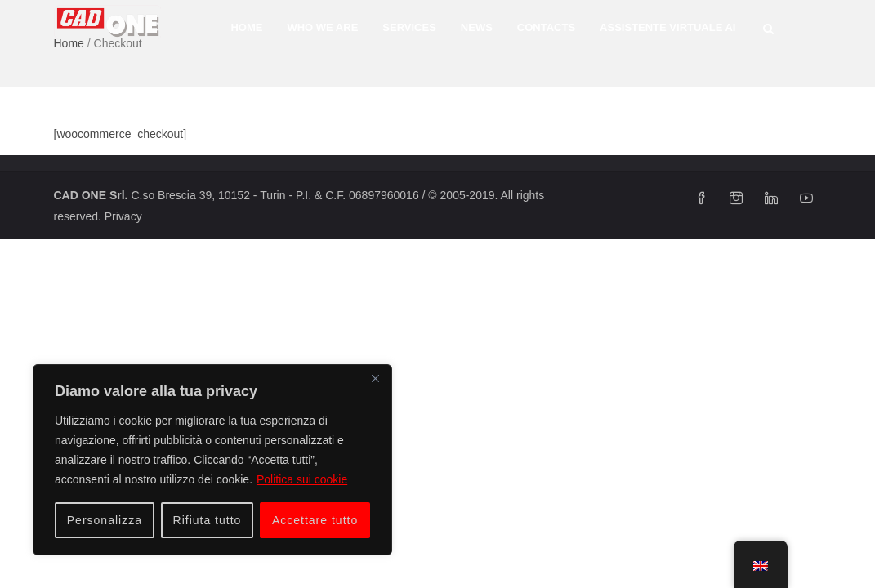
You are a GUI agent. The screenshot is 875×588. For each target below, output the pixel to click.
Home (246, 27)
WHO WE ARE (322, 27)
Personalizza (105, 520)
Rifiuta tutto (208, 520)
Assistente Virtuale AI (667, 27)
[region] (212, 460)
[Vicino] (375, 378)
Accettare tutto (315, 520)
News (477, 27)
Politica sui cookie (302, 479)
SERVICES (409, 27)
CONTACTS (546, 27)
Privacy (123, 216)
